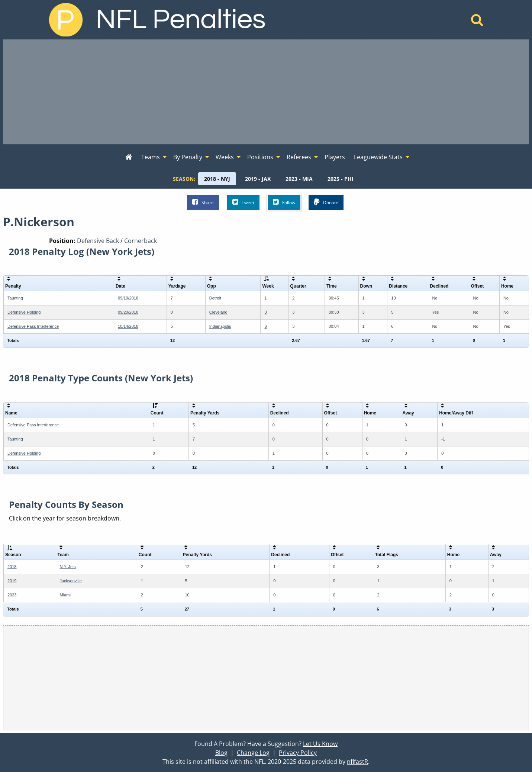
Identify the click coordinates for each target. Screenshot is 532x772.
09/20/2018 (128, 312)
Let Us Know (320, 744)
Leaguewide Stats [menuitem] (378, 157)
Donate (326, 202)
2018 (12, 567)
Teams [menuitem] (151, 157)
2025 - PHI (341, 179)
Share (203, 202)
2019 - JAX (258, 179)
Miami (65, 595)
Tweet (243, 202)
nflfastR (357, 762)
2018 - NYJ (217, 179)
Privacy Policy (298, 753)
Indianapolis (220, 326)
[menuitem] (129, 157)
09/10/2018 (128, 298)
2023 (12, 595)
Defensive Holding (24, 312)
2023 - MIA (299, 179)
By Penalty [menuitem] (188, 157)
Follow (284, 202)
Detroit (215, 298)
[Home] (477, 22)
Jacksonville (71, 581)
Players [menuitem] (335, 157)
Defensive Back (98, 241)
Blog (221, 753)
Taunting (15, 298)
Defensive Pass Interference (33, 326)
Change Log (253, 753)
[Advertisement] (266, 92)
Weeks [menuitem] (225, 157)
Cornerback (141, 241)
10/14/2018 (128, 326)
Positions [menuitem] (260, 157)
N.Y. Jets (68, 567)
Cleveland (218, 312)
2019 (12, 581)
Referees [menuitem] (299, 157)
